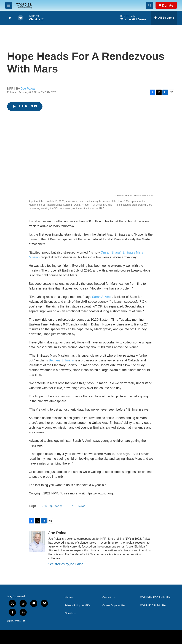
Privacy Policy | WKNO (77, 605)
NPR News (79, 506)
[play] (10, 18)
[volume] (20, 18)
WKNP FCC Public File (153, 605)
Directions (70, 613)
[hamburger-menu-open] (9, 5)
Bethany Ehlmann (62, 360)
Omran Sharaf (111, 252)
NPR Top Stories (52, 506)
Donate (168, 5)
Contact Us (109, 597)
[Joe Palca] (37, 541)
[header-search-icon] (150, 5)
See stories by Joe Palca (66, 564)
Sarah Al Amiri (102, 297)
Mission (69, 597)
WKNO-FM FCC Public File (155, 597)
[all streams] (164, 18)
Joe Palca (28, 89)
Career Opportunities (114, 605)
